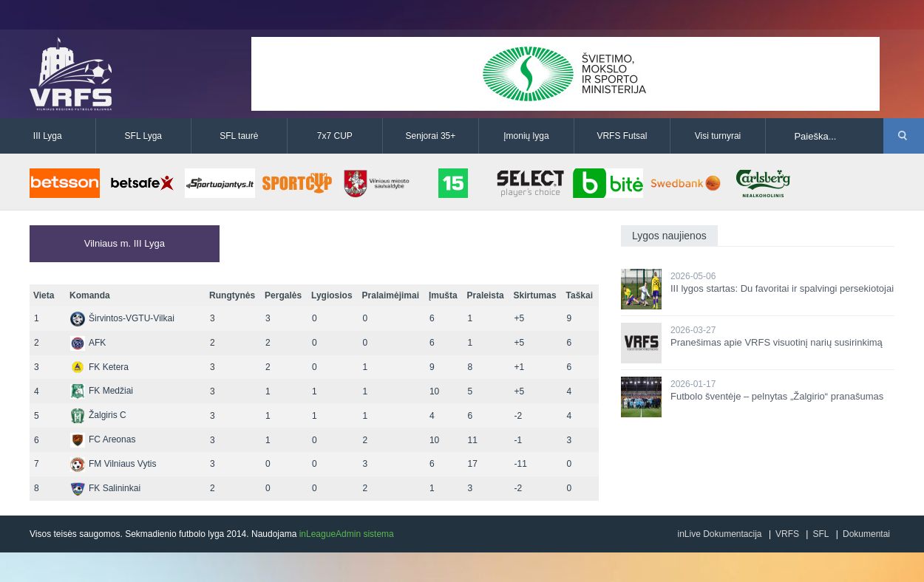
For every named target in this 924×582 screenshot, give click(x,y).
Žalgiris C (98, 415)
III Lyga (48, 136)
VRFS (787, 534)
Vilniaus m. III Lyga (125, 243)
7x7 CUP (335, 136)
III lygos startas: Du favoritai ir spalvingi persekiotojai (782, 288)
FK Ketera (99, 367)
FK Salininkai (105, 488)
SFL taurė (239, 136)
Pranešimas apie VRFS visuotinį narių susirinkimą (777, 342)
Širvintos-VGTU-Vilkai (122, 318)
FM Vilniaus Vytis (113, 464)
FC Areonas (103, 439)
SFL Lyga (143, 136)
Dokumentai (866, 534)
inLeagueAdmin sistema (347, 534)
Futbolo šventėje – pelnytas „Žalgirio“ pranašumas (777, 396)
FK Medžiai (102, 391)
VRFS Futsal (622, 136)
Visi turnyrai (718, 136)
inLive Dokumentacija (719, 534)
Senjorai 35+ (431, 136)
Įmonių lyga (526, 136)
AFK (88, 343)
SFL (821, 534)
